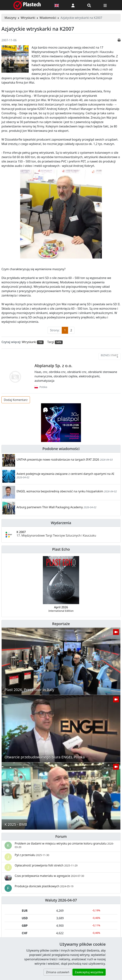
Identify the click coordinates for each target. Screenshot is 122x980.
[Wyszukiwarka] (89, 5)
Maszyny (10, 18)
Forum (61, 836)
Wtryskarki (28, 18)
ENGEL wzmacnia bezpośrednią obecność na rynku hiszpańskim (60, 491)
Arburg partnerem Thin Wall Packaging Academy (50, 507)
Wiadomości (48, 18)
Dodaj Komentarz (16, 400)
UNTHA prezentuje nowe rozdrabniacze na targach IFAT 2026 (58, 460)
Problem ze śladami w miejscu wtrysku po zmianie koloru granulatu (64, 845)
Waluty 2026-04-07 (61, 900)
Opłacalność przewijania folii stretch (46, 865)
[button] (73, 5)
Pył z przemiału (32, 855)
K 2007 (56, 534)
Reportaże (61, 624)
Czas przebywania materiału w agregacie (49, 876)
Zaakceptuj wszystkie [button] (89, 972)
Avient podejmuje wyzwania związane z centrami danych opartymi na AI (65, 474)
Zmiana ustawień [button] (58, 972)
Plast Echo (61, 549)
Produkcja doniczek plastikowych (44, 886)
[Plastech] (27, 5)
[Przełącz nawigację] (105, 5)
